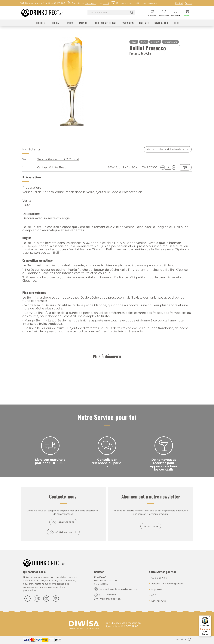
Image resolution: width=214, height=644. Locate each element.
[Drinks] (70, 23)
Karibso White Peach (53, 167)
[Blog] (177, 23)
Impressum (158, 589)
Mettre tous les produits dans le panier (168, 149)
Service (189, 3)
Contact (179, 3)
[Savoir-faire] (161, 23)
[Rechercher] (132, 13)
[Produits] (40, 23)
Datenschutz (158, 601)
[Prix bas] (55, 23)
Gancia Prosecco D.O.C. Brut (58, 159)
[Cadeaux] (144, 23)
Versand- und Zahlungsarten (167, 584)
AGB (154, 595)
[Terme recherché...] (111, 13)
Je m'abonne (151, 526)
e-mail (106, 3)
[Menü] (210, 617)
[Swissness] (128, 23)
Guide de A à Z (159, 578)
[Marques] (84, 23)
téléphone (90, 3)
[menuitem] (111, 13)
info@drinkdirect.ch (66, 532)
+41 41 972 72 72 (66, 522)
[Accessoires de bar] (105, 23)
